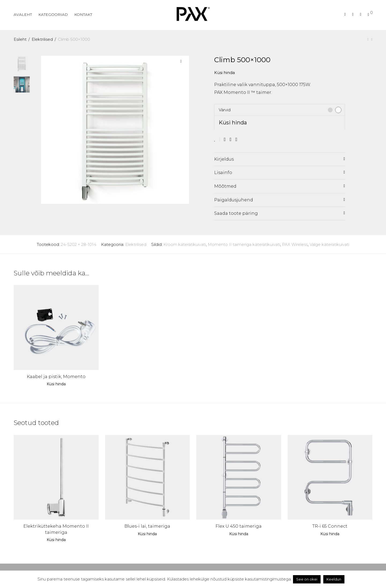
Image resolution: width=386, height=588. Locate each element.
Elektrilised (42, 39)
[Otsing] (345, 14)
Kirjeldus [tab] (224, 159)
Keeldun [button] (334, 579)
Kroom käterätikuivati (185, 244)
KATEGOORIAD (53, 14)
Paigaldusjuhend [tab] (234, 200)
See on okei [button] (307, 579)
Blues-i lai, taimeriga (147, 526)
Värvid (225, 110)
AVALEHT (23, 14)
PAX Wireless (295, 244)
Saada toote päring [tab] (236, 213)
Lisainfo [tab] (223, 173)
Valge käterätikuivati (329, 244)
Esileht (20, 39)
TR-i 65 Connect (330, 526)
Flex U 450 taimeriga (239, 526)
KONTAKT (83, 14)
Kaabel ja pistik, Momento (56, 377)
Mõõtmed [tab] (225, 186)
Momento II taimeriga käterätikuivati (244, 244)
